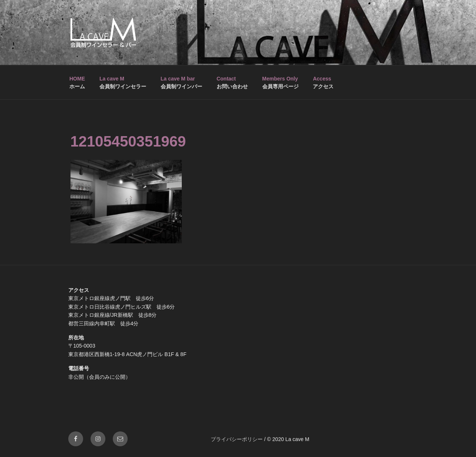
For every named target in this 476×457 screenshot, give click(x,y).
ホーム (77, 83)
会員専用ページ (280, 83)
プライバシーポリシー (237, 439)
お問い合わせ (232, 83)
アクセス (323, 83)
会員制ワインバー (181, 83)
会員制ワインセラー (123, 83)
